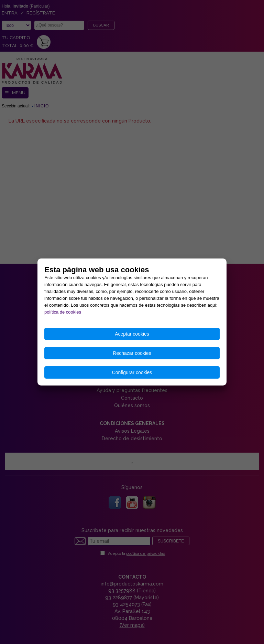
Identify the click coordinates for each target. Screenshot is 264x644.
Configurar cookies (132, 372)
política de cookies (63, 312)
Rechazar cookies (132, 353)
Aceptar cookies (132, 334)
